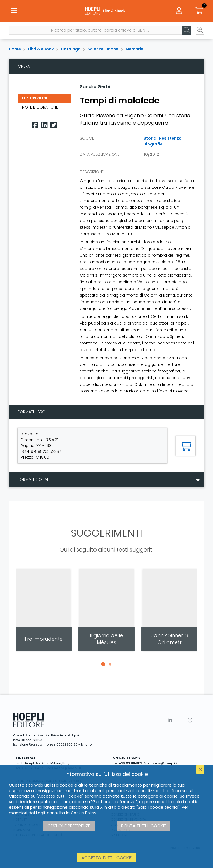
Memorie (134, 49)
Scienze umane (103, 49)
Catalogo (71, 49)
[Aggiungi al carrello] (186, 446)
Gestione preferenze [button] (69, 826)
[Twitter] (54, 125)
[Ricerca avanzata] (200, 31)
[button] (103, 664)
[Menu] (14, 11)
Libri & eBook (41, 49)
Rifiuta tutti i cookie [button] (144, 826)
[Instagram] (190, 720)
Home (15, 49)
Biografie (153, 144)
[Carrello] (199, 11)
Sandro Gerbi (95, 87)
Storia (150, 138)
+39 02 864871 (130, 763)
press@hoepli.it (165, 763)
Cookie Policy (83, 813)
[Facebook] (35, 125)
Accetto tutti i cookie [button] (107, 858)
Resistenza (170, 138)
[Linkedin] (44, 125)
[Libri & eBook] (106, 11)
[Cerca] (186, 31)
